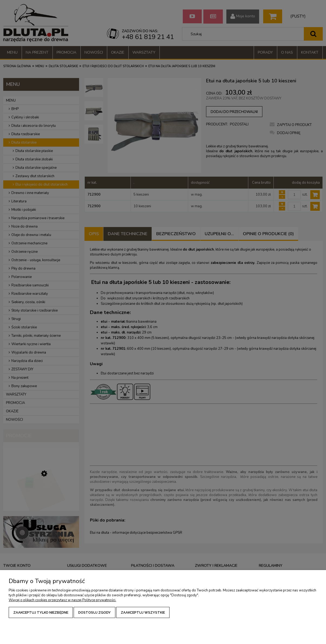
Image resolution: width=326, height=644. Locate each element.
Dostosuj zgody (94, 612)
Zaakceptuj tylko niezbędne (41, 612)
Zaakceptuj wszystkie (143, 612)
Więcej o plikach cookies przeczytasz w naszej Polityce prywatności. (62, 600)
